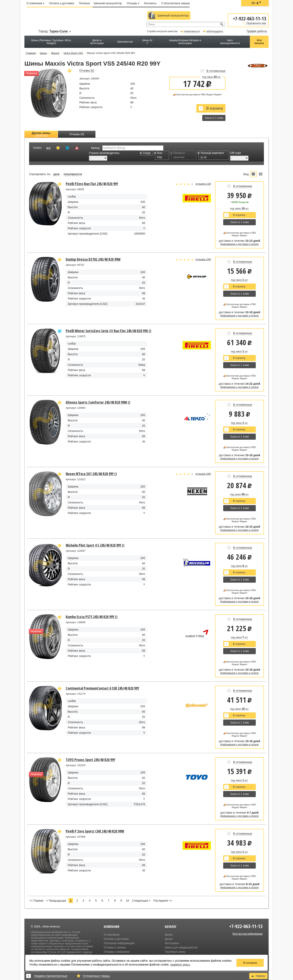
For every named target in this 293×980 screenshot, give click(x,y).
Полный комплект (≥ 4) (211, 155)
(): (256, 3)
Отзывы (133, 3)
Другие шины (41, 134)
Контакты (150, 3)
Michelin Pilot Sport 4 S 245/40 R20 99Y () (95, 545)
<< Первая (37, 901)
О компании (35, 3)
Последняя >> (163, 901)
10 (128, 901)
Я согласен (250, 963)
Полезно (85, 3)
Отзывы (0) (77, 134)
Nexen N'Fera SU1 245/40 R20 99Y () (91, 474)
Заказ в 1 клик (214, 118)
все (48, 148)
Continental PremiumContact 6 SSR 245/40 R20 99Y (102, 688)
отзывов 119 (203, 184)
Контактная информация (248, 934)
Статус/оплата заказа (176, 3)
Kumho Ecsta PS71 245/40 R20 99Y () (92, 617)
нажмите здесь (180, 965)
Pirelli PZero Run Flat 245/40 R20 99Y (92, 184)
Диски (169, 939)
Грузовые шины (175, 952)
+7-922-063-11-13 (250, 18)
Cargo (146, 153)
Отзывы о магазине (117, 952)
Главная (31, 53)
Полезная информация (119, 943)
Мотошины (172, 943)
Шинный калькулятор (108, 3)
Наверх (258, 976)
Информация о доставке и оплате (240, 244)
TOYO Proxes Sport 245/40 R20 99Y (90, 760)
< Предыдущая (56, 901)
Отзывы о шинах (115, 947)
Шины (169, 935)
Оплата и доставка (61, 3)
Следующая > (141, 901)
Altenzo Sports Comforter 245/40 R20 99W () (98, 402)
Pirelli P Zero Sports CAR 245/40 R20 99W (95, 831)
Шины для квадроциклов (181, 947)
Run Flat (159, 155)
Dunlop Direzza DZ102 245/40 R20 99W (93, 259)
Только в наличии (178, 155)
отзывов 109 (203, 259)
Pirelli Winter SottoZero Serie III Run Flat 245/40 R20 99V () (108, 331)
